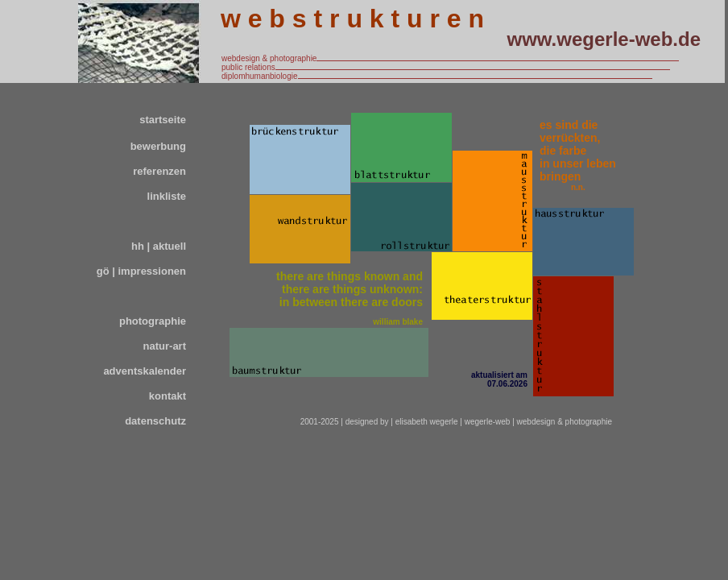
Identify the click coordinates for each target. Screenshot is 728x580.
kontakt (168, 396)
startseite (163, 120)
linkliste (167, 196)
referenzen (159, 171)
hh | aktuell (159, 246)
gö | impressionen (141, 271)
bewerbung (158, 146)
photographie (153, 321)
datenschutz (155, 421)
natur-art (165, 346)
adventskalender (145, 371)
